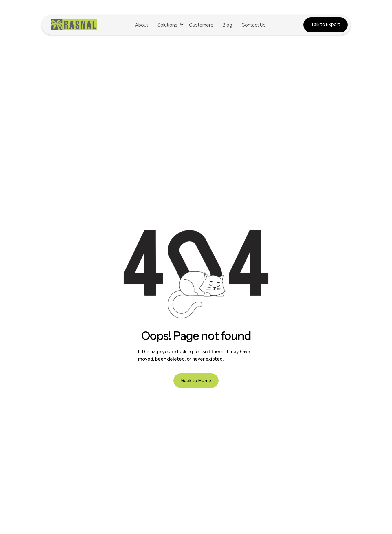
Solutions (167, 25)
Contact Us (254, 25)
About (142, 25)
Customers (201, 25)
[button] (169, 25)
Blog (227, 25)
